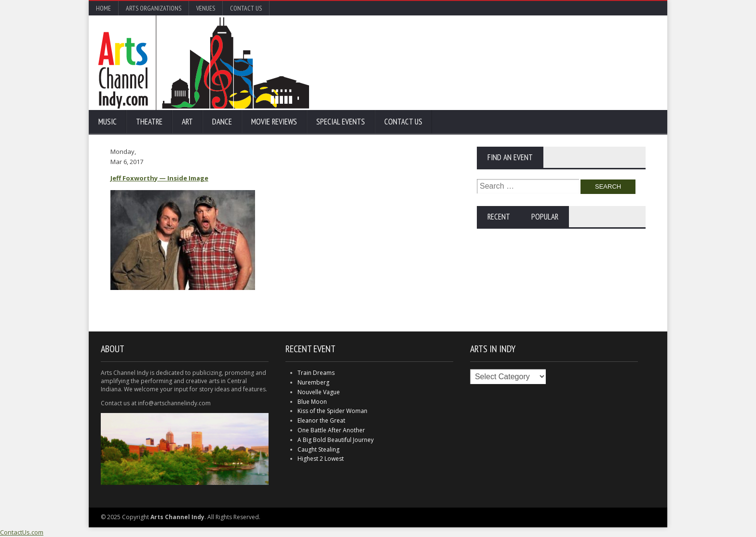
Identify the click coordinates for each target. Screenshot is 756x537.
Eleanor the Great (321, 420)
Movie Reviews (274, 122)
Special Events (341, 122)
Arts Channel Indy (204, 63)
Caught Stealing (318, 449)
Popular (545, 217)
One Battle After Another (331, 430)
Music (108, 122)
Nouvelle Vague (319, 392)
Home (103, 8)
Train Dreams (316, 373)
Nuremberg (313, 382)
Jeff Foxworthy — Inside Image (159, 178)
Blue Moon (312, 402)
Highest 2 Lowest (321, 459)
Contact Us (246, 8)
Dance (222, 122)
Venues (206, 8)
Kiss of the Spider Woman (332, 411)
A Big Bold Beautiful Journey (336, 440)
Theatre (149, 122)
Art (187, 122)
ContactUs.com (22, 532)
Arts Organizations (154, 8)
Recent (499, 217)
